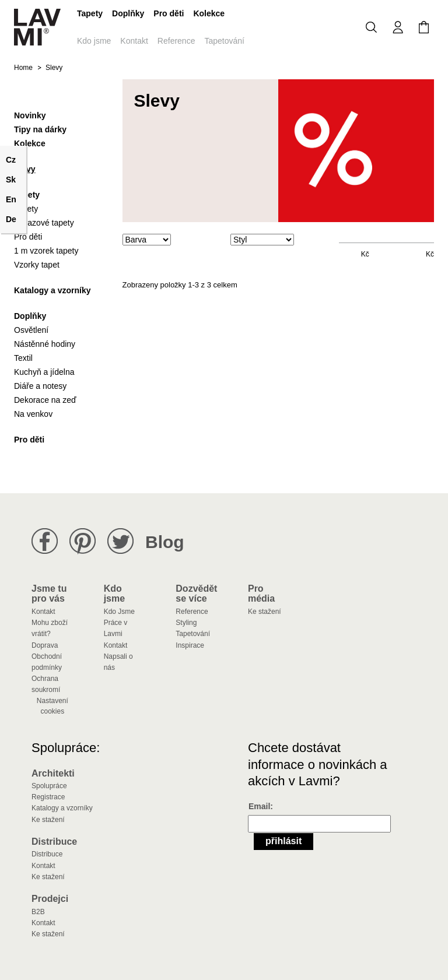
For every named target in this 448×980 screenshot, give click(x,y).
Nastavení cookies (52, 706)
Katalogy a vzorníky (62, 808)
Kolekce (209, 13)
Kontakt (134, 41)
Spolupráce (49, 786)
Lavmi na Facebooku (45, 541)
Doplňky (128, 13)
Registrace (48, 797)
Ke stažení (265, 612)
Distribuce (47, 854)
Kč (365, 254)
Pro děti (169, 13)
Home (23, 68)
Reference (176, 41)
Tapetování (224, 41)
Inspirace (190, 645)
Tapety (90, 13)
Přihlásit (283, 841)
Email (259, 806)
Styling (186, 623)
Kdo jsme (94, 41)
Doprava (45, 645)
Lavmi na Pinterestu (83, 541)
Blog (165, 542)
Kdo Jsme (119, 612)
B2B (38, 912)
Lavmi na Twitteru (120, 541)
